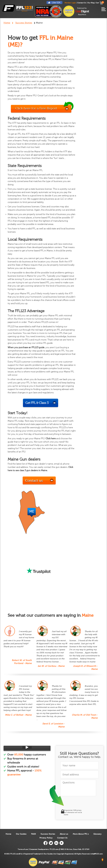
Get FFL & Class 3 (37, 403)
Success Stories (24, 23)
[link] (88, 813)
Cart (99, 3)
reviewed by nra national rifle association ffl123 (48, 11)
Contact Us (82, 3)
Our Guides (21, 834)
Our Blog (91, 3)
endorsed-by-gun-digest (82, 11)
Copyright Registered (65, 854)
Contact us (34, 481)
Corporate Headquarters (39, 849)
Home (7, 23)
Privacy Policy (46, 838)
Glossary (97, 834)
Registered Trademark (33, 854)
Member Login (70, 3)
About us (64, 834)
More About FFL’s (81, 834)
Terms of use (23, 849)
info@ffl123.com (97, 854)
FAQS (34, 834)
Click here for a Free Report (36, 108)
